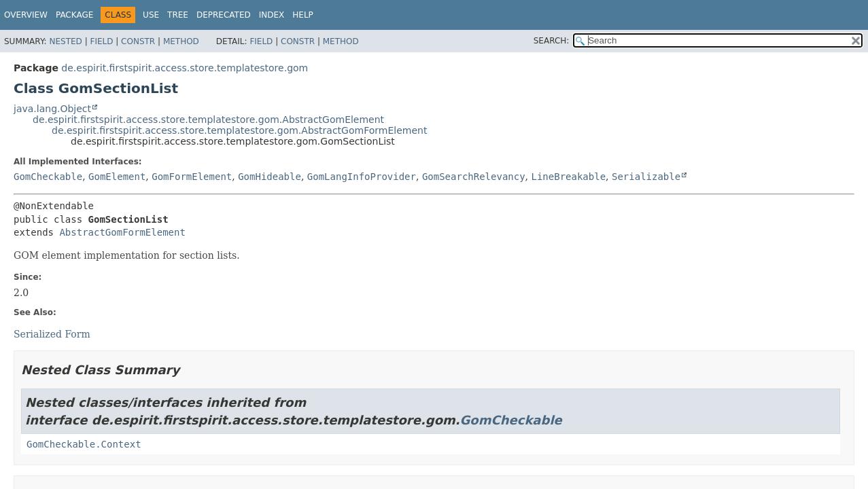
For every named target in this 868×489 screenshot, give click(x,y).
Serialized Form (52, 334)
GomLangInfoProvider (362, 177)
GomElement (117, 177)
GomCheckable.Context (84, 444)
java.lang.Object (52, 109)
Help (303, 15)
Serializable (646, 177)
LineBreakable (569, 177)
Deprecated (224, 15)
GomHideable (270, 177)
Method (181, 41)
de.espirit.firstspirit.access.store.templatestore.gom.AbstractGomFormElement (239, 130)
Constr (138, 41)
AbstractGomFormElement (122, 232)
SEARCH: (552, 41)
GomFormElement (192, 177)
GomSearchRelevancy (474, 177)
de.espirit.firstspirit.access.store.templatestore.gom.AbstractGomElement (208, 120)
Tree (178, 15)
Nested (65, 41)
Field (101, 41)
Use (151, 15)
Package (74, 15)
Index (272, 15)
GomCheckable (48, 177)
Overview (26, 15)
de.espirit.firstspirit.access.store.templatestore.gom (185, 68)
